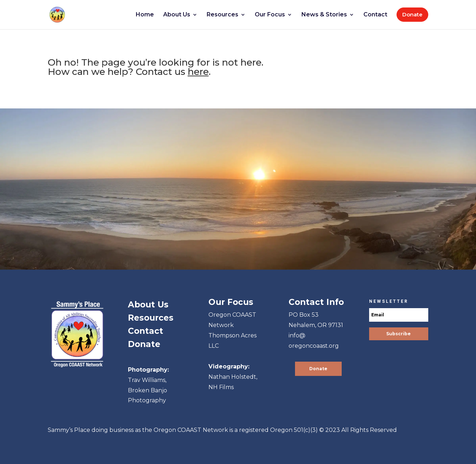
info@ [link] (297, 335)
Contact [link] (146, 331)
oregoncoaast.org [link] (314, 346)
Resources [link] (151, 318)
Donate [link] (144, 344)
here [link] (198, 72)
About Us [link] (148, 305)
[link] (63, 14)
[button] (399, 334)
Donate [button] (318, 369)
